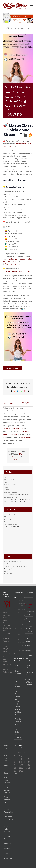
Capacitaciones (8, 495)
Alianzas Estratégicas (7, 811)
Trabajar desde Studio (7, 748)
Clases (15, 495)
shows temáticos (17, 428)
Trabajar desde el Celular (7, 769)
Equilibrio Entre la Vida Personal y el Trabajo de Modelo (18, 728)
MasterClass (21, 495)
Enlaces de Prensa (29, 658)
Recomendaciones (25, 499)
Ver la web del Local (10, 576)
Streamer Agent (7, 838)
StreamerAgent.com (13, 264)
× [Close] (32, 26)
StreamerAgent (14, 501)
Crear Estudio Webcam (7, 790)
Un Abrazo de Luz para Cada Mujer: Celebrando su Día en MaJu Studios (18, 703)
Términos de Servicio (7, 846)
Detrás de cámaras (29, 638)
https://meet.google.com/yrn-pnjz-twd (17, 271)
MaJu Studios (26, 437)
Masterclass (12, 434)
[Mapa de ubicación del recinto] (18, 542)
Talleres (27, 495)
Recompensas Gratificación (7, 818)
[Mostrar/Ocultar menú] (32, 6)
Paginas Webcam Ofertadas (29, 682)
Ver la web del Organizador (12, 527)
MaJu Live (10, 261)
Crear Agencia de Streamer (7, 801)
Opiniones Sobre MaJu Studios (7, 828)
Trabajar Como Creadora (7, 780)
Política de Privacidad (7, 856)
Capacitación (8, 499)
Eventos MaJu (29, 606)
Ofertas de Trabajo (29, 648)
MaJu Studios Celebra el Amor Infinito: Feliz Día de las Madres (18, 676)
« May (16, 774)
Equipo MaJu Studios (10, 515)
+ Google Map (10, 569)
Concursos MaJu (29, 613)
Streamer (7, 501)
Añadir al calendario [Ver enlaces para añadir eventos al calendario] (13, 368)
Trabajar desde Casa (7, 758)
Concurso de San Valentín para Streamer (24, 403)
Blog (28, 600)
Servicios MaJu (29, 674)
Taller (21, 501)
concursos (7, 428)
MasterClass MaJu (29, 620)
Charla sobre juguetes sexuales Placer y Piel (9, 403)
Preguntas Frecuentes (29, 594)
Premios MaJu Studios (29, 629)
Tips (24, 501)
